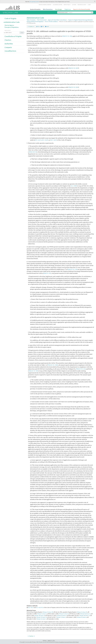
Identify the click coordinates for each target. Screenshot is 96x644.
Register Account (82, 5)
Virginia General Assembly (45, 5)
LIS (13, 8)
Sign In (77, 642)
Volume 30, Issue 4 (62, 615)
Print (38, 26)
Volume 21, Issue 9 (64, 614)
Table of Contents (31, 20)
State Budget (59, 9)
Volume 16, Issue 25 (82, 612)
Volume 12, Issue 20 (48, 612)
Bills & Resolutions (48, 9)
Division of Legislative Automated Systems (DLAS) (66, 642)
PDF (42, 26)
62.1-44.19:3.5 (40, 607)
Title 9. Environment (42, 20)
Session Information (35, 9)
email (47, 26)
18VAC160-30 (33, 152)
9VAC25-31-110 (81, 369)
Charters (8, 40)
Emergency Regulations (12, 27)
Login (89, 5)
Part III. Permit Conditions (51, 22)
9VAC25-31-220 (73, 68)
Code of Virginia (10, 18)
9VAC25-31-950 (33, 371)
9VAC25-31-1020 (53, 365)
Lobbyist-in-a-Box (51, 641)
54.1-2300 (74, 186)
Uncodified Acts (10, 51)
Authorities (9, 44)
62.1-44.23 (45, 140)
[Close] (95, 1)
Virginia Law (68, 9)
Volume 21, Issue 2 (42, 614)
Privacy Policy (67, 5)
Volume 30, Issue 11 (85, 615)
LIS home (74, 5)
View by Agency (9, 25)
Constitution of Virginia (13, 36)
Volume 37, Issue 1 (61, 617)
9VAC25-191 (47, 273)
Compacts (8, 47)
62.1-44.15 (38, 140)
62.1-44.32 (54, 140)
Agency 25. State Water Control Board (57, 20)
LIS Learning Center (34, 2)
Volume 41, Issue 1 (41, 619)
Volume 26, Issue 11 (85, 614)
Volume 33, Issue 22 (42, 617)
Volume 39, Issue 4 (82, 617)
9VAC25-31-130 (72, 269)
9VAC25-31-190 (67, 36)
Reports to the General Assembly (82, 9)
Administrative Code (63, 12)
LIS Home (45, 641)
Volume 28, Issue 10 (40, 615)
